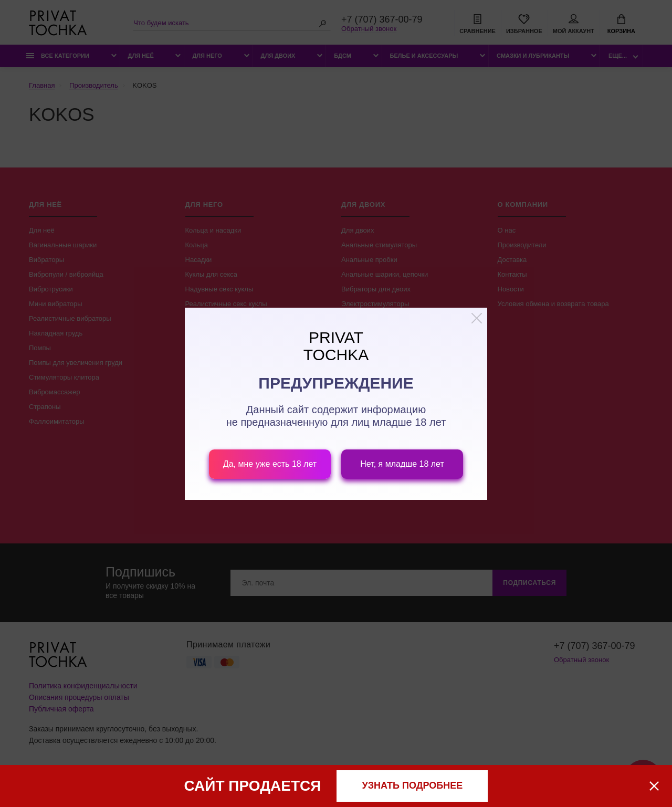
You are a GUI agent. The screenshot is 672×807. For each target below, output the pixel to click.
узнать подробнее (413, 785)
